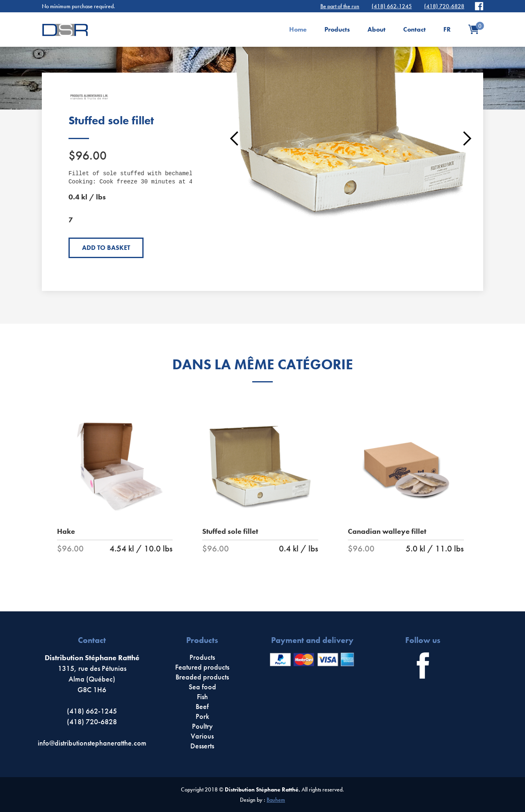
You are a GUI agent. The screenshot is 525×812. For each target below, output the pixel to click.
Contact (414, 29)
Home (298, 29)
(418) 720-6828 (444, 6)
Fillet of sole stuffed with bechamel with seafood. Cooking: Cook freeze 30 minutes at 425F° (155, 177)
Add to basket (106, 248)
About (377, 29)
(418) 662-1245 (392, 6)
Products (337, 29)
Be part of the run (340, 6)
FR (447, 29)
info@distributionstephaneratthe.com (92, 743)
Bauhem (276, 800)
